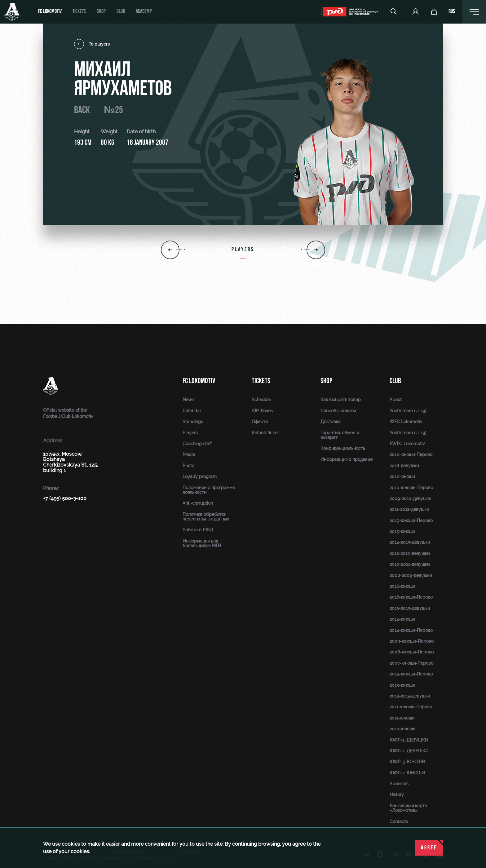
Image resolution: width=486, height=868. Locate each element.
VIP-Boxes (262, 411)
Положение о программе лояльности (209, 490)
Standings (193, 422)
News (188, 400)
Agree (429, 848)
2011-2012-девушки (409, 509)
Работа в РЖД (198, 530)
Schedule (261, 400)
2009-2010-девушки (410, 498)
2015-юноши (402, 531)
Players (190, 433)
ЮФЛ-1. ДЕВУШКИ (409, 740)
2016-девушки (404, 466)
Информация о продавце (347, 459)
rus (452, 12)
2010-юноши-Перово (411, 488)
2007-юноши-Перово (411, 663)
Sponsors (399, 784)
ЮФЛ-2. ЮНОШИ (407, 773)
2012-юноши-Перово (411, 454)
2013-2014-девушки (410, 696)
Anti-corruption (198, 503)
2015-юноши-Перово (411, 520)
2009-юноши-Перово (412, 641)
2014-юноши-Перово (411, 630)
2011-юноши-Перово (411, 707)
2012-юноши (402, 476)
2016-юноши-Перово (411, 597)
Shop (101, 12)
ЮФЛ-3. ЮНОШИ (407, 762)
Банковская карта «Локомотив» (408, 808)
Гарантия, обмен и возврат (340, 435)
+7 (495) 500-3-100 (65, 498)
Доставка (331, 422)
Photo (188, 466)
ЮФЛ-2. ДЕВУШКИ (409, 751)
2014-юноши (402, 619)
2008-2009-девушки (411, 575)
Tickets (79, 12)
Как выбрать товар (341, 400)
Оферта (260, 422)
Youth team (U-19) (408, 411)
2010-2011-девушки (410, 564)
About (396, 400)
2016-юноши (402, 586)
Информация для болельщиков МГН (202, 543)
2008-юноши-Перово (412, 652)
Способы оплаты (338, 411)
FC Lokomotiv (50, 12)
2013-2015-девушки (410, 608)
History (397, 795)
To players (92, 44)
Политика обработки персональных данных (206, 517)
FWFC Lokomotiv (407, 444)
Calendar (192, 411)
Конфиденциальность (343, 448)
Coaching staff (197, 444)
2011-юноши (402, 718)
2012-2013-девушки (410, 553)
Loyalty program (200, 476)
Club (121, 12)
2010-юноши (402, 729)
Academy (144, 12)
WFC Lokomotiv (406, 422)
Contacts (399, 821)
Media (189, 454)
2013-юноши (402, 685)
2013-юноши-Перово (411, 674)
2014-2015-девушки (410, 542)
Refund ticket (265, 433)
